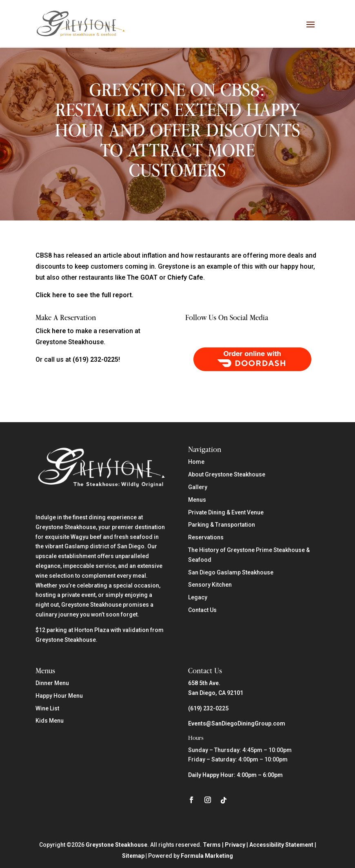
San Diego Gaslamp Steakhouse (231, 572)
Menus (197, 499)
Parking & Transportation (222, 524)
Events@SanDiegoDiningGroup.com (237, 723)
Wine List (47, 708)
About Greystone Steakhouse (227, 474)
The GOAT (142, 277)
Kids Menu (50, 720)
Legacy (198, 597)
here (59, 330)
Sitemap (133, 855)
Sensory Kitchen (210, 584)
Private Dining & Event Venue (226, 512)
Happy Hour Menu (59, 695)
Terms (212, 844)
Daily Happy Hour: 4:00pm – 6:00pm (235, 774)
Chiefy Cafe (185, 277)
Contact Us (202, 609)
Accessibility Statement (281, 844)
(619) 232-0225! (96, 359)
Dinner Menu (52, 682)
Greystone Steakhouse (116, 844)
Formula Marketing (207, 855)
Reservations (206, 537)
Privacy (235, 844)
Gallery (198, 486)
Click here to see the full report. (84, 295)
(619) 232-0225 (208, 708)
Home (196, 461)
